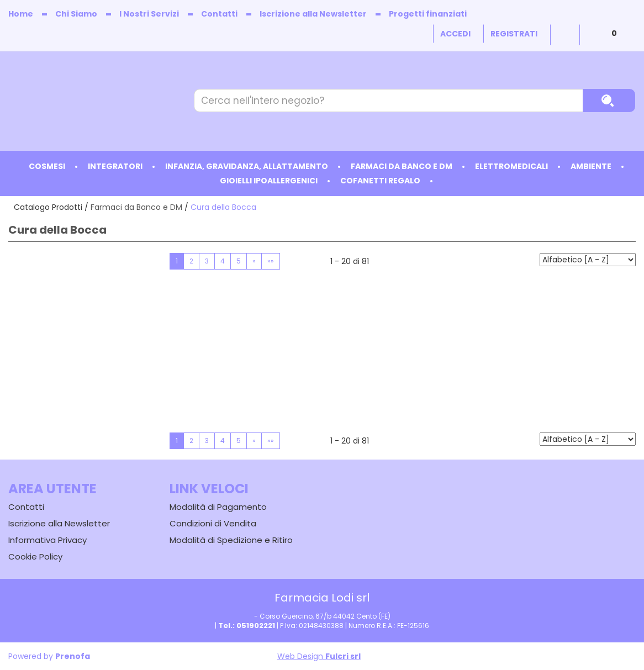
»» (271, 261)
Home (21, 14)
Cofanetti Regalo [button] (380, 181)
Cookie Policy (35, 556)
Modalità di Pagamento (218, 507)
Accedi (455, 34)
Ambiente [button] (591, 166)
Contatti (219, 14)
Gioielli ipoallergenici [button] (269, 181)
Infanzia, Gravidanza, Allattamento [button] (247, 166)
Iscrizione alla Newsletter (313, 14)
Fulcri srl (343, 656)
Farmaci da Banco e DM (136, 207)
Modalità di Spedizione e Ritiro (231, 540)
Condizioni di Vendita (213, 523)
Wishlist (565, 35)
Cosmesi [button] (47, 166)
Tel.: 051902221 (247, 626)
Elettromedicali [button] (511, 166)
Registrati (514, 34)
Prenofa (73, 656)
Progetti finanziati (428, 14)
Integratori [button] (115, 166)
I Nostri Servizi (149, 14)
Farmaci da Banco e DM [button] (402, 166)
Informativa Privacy (47, 540)
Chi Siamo (76, 14)
